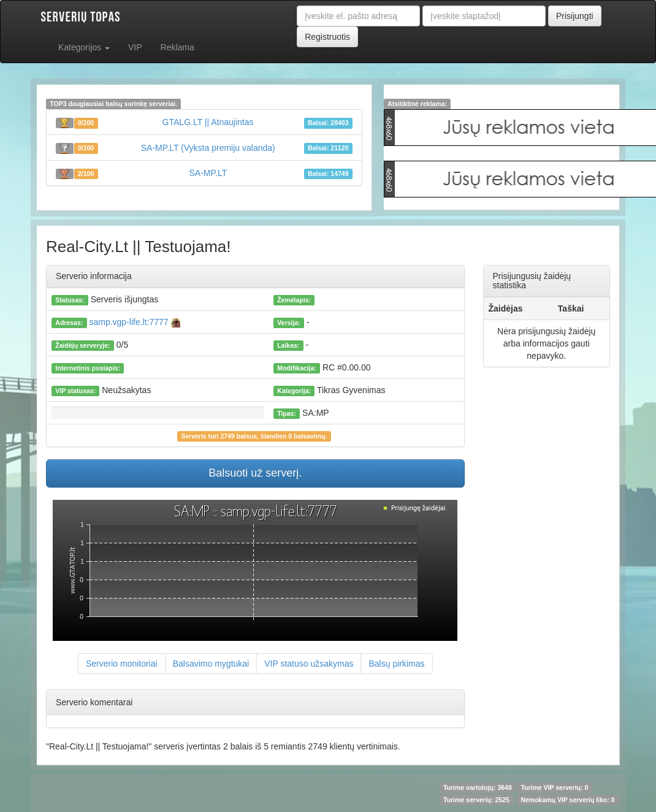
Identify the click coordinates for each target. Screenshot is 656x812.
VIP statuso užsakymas (309, 664)
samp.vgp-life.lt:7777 (134, 322)
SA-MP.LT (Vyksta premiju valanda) (208, 148)
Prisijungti (575, 16)
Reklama (177, 47)
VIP (135, 47)
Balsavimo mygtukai (211, 664)
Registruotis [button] (327, 37)
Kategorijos (84, 47)
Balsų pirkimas (396, 664)
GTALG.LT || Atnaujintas (208, 122)
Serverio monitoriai (122, 664)
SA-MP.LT (208, 173)
